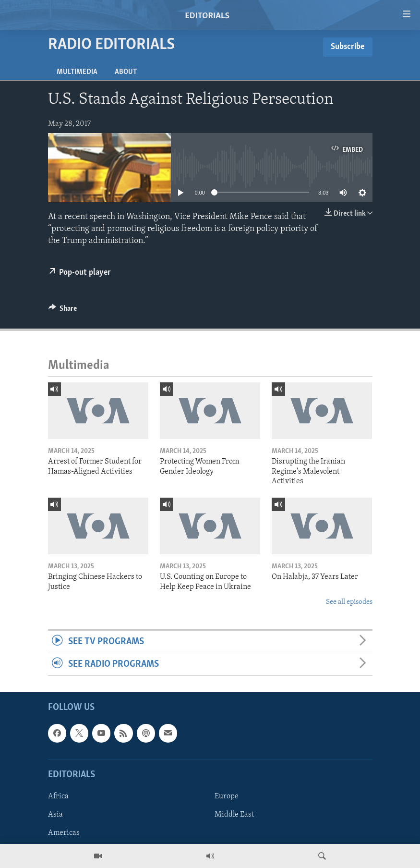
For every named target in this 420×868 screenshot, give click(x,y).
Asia (55, 815)
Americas (64, 833)
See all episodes (349, 602)
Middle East (234, 815)
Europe (227, 796)
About (126, 72)
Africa (58, 796)
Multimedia (77, 72)
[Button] (63, 311)
